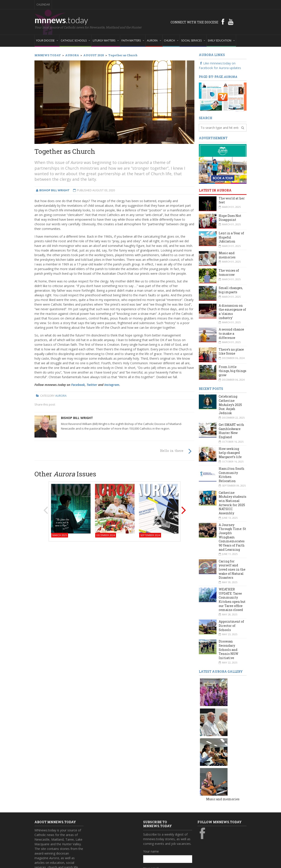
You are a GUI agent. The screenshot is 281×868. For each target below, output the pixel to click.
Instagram (112, 385)
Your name (151, 788)
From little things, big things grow (233, 371)
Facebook (78, 385)
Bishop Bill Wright (77, 418)
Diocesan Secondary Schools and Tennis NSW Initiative (229, 650)
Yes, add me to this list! (164, 833)
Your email (151, 805)
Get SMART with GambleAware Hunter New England (231, 431)
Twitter (92, 385)
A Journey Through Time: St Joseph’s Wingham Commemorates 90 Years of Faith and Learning (232, 537)
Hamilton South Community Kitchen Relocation (232, 475)
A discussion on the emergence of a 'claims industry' (232, 312)
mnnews (61, 20)
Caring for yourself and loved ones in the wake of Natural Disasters (232, 569)
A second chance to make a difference (231, 333)
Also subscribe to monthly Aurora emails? (167, 824)
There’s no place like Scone (231, 351)
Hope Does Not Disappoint (230, 218)
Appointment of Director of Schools (231, 626)
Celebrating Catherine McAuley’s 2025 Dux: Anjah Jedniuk (230, 405)
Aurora (61, 396)
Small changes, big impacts (231, 290)
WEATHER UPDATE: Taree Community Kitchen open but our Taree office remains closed (232, 599)
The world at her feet (232, 200)
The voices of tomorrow (229, 272)
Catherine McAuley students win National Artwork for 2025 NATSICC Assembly (233, 503)
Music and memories (227, 255)
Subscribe (152, 842)
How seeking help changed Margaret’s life (230, 453)
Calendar (43, 5)
